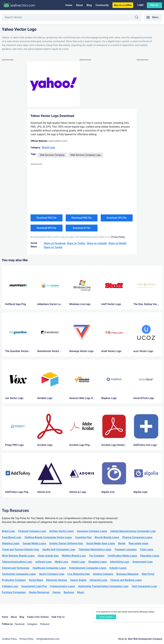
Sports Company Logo (52, 574)
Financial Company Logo (32, 531)
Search (138, 18)
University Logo (98, 580)
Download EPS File (47, 228)
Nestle (122, 543)
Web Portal (148, 574)
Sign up (154, 5)
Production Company (14, 580)
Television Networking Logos (95, 549)
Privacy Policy (27, 639)
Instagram (32, 624)
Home (69, 5)
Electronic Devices (57, 580)
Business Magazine (127, 574)
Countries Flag (83, 537)
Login (140, 5)
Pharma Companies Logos (137, 537)
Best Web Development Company (145, 639)
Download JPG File (117, 218)
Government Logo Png (34, 586)
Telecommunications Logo (17, 562)
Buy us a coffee (123, 5)
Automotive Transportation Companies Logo (103, 586)
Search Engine (78, 580)
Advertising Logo (120, 562)
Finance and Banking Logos (126, 580)
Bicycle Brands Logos (107, 537)
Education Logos (150, 556)
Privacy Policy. (118, 237)
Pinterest (45, 624)
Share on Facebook (55, 243)
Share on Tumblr (53, 247)
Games (56, 592)
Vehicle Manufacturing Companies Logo (133, 531)
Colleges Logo (10, 586)
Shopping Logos (98, 562)
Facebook (20, 624)
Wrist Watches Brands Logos (18, 556)
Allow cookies (106, 617)
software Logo (44, 562)
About (79, 5)
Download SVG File (47, 218)
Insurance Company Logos (92, 531)
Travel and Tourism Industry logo (21, 549)
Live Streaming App (79, 574)
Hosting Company (103, 574)
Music (81, 592)
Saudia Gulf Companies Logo (59, 549)
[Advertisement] (15, 109)
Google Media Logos (34, 543)
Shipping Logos (11, 543)
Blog (89, 5)
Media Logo (62, 562)
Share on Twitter (76, 243)
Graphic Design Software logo (66, 543)
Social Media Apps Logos (101, 543)
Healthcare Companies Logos (49, 568)
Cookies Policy (9, 639)
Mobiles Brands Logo (74, 556)
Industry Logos (118, 568)
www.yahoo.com (58, 141)
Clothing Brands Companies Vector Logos (48, 537)
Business (69, 592)
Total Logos (147, 549)
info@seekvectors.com (48, 639)
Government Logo (142, 562)
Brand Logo (49, 147)
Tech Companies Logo (144, 586)
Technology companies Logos (19, 574)
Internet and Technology (16, 568)
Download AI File (82, 228)
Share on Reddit (117, 243)
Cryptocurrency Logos (62, 586)
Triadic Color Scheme (38, 617)
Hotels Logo (78, 562)
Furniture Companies (14, 592)
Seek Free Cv (58, 617)
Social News (36, 580)
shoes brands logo (48, 556)
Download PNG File (82, 218)
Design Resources (39, 592)
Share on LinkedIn (97, 243)
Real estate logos (139, 543)
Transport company (126, 549)
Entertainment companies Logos (88, 568)
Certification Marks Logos (122, 556)
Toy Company (97, 556)
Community (102, 5)
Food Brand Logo (12, 537)
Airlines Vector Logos (61, 531)
